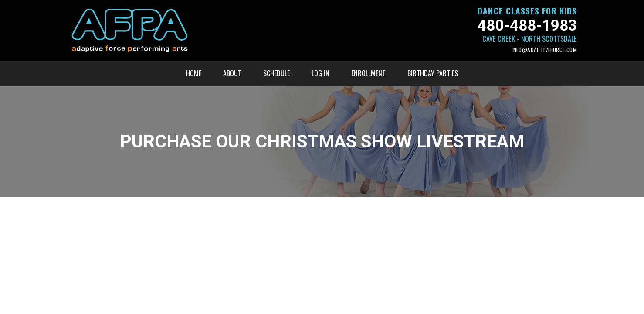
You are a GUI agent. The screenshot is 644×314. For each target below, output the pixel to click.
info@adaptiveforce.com (544, 50)
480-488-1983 (527, 26)
